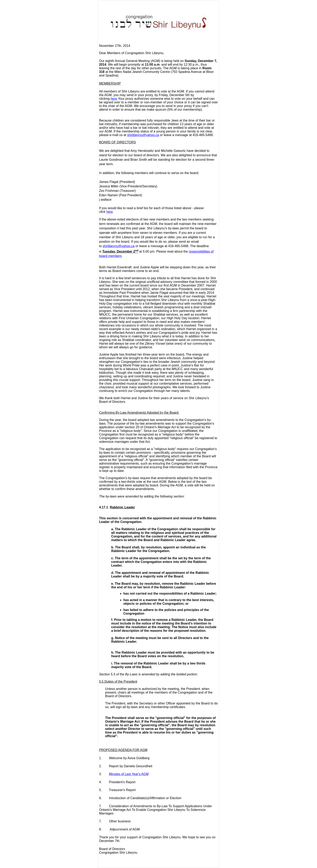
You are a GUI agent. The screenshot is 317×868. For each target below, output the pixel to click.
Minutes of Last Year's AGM (129, 774)
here (114, 99)
